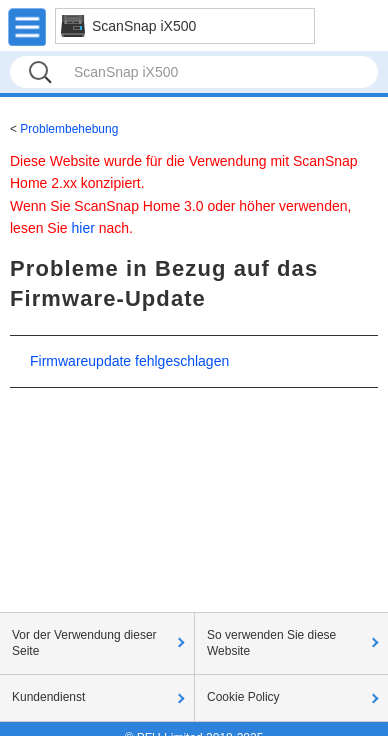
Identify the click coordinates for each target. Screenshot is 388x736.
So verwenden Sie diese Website (271, 643)
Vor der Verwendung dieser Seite (84, 643)
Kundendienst (48, 697)
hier (82, 228)
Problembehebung (69, 129)
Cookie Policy (243, 697)
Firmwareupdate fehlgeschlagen (129, 361)
